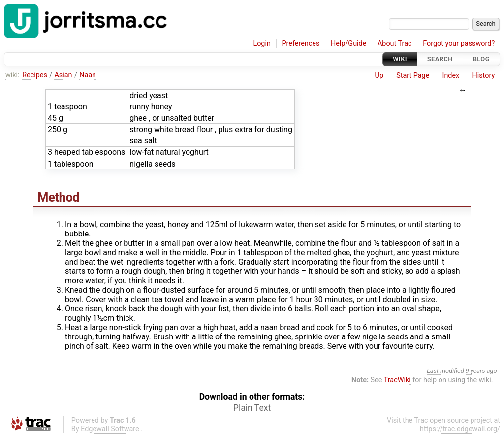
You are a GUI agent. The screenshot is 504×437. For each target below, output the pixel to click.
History (483, 76)
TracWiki (397, 380)
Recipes (35, 75)
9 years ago (481, 371)
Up (379, 76)
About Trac (395, 44)
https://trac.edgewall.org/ (460, 429)
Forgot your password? (459, 44)
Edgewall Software (110, 429)
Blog (481, 59)
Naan (88, 75)
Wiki (400, 59)
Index (451, 76)
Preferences (300, 44)
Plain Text (252, 408)
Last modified (445, 371)
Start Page (413, 76)
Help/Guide (348, 44)
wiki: (13, 75)
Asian (63, 75)
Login (262, 44)
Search (440, 59)
